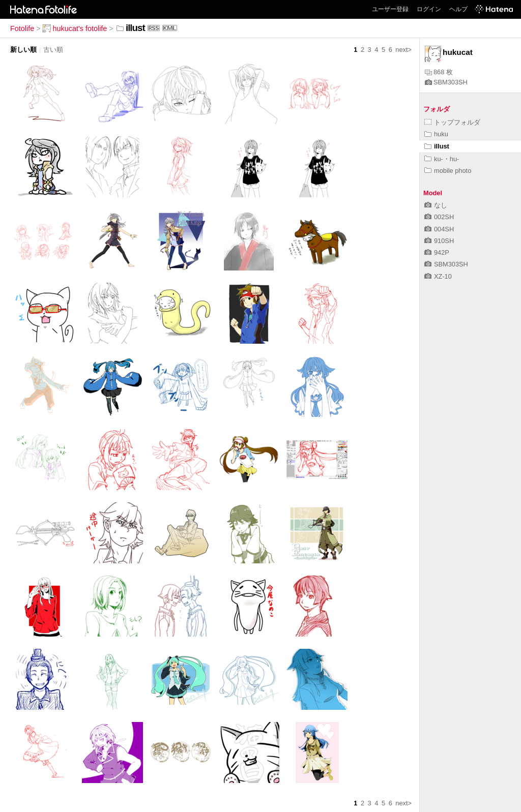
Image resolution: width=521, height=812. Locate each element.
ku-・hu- (442, 159)
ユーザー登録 (390, 9)
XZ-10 (438, 276)
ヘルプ (458, 9)
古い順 (53, 50)
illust (437, 146)
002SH (439, 217)
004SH (439, 229)
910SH (439, 241)
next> (403, 50)
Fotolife (22, 28)
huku (436, 134)
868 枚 (439, 72)
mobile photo (448, 171)
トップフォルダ (452, 122)
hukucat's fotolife (75, 28)
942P (437, 252)
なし (436, 205)
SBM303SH (446, 82)
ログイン (429, 9)
